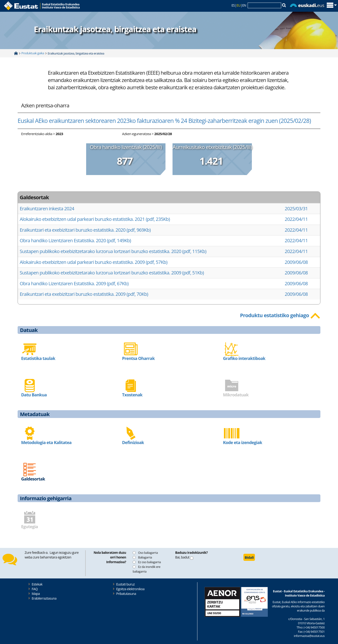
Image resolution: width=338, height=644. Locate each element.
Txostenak (132, 395)
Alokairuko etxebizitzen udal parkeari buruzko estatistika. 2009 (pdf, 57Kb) (94, 262)
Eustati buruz (125, 584)
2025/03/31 (296, 209)
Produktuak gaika (33, 53)
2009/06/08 (296, 262)
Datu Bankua (34, 395)
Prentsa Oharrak (138, 358)
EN (244, 5)
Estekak (37, 584)
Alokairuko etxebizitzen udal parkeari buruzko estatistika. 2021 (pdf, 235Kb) (95, 219)
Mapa (36, 594)
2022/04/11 (296, 219)
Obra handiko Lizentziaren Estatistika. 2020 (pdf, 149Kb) (75, 240)
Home (16, 53)
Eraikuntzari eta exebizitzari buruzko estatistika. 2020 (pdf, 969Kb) (85, 230)
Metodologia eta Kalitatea (46, 442)
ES (233, 5)
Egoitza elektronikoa (130, 589)
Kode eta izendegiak (243, 442)
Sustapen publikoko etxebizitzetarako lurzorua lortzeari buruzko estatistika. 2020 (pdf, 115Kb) (113, 251)
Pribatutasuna (126, 594)
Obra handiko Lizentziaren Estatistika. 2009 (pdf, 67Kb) (74, 283)
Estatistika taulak (38, 358)
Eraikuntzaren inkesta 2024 (47, 209)
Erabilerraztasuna (44, 598)
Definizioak (133, 442)
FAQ (35, 589)
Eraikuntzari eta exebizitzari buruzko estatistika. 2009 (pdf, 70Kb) (84, 294)
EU (239, 5)
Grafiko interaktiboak (244, 358)
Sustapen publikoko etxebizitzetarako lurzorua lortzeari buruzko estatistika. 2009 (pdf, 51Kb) (112, 273)
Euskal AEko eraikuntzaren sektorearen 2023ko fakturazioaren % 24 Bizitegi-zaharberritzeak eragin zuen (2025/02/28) (164, 121)
